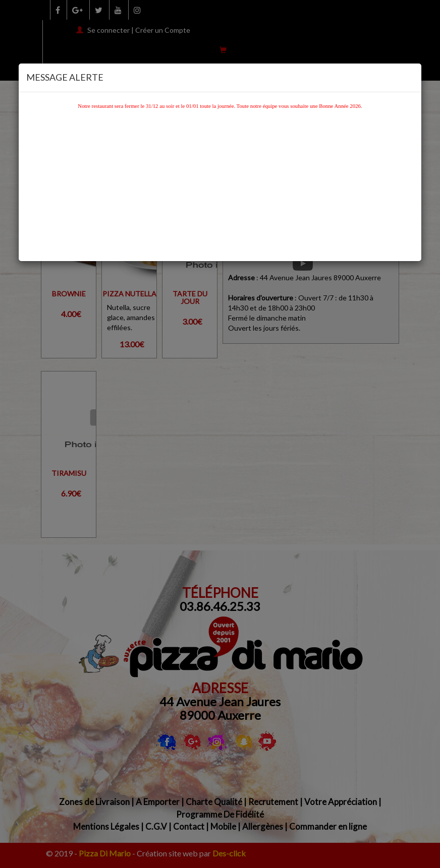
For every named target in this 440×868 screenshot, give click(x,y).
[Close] (411, 75)
